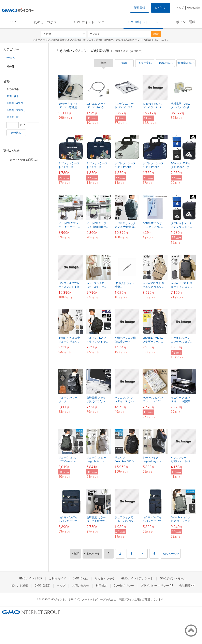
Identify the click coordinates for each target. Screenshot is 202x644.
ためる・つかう (45, 22)
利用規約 (101, 586)
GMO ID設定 (194, 8)
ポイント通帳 (186, 22)
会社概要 (187, 586)
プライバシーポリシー (157, 586)
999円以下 (13, 96)
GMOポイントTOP (31, 578)
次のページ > (171, 554)
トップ (11, 22)
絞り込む (16, 133)
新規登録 (140, 8)
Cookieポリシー (124, 586)
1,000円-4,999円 (16, 103)
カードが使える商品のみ (22, 160)
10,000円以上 (14, 117)
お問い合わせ (81, 586)
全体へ (11, 58)
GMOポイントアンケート (92, 22)
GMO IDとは (80, 578)
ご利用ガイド (57, 578)
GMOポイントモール (143, 22)
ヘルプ (180, 8)
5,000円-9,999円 (16, 110)
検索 (156, 34)
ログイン (161, 8)
